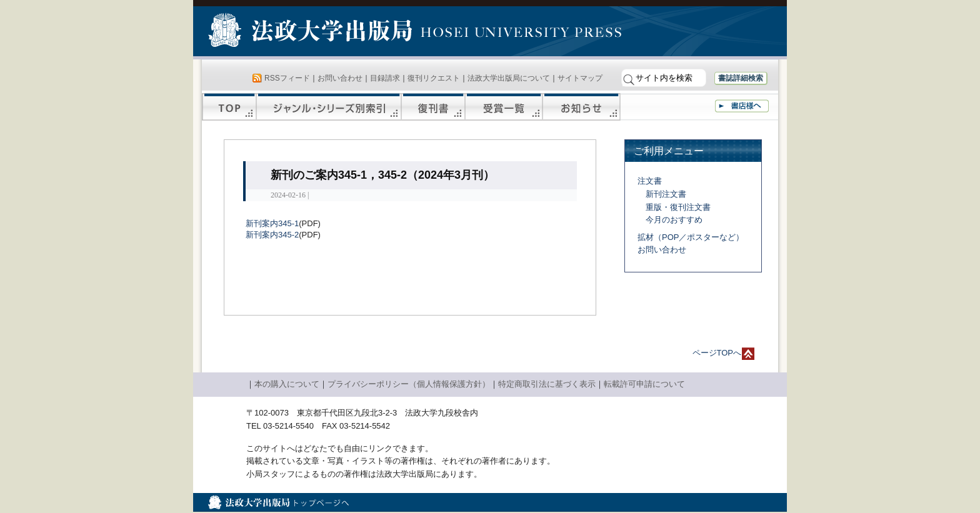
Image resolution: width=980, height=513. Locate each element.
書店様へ (742, 106)
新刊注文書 (666, 194)
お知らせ (582, 107)
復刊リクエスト (434, 78)
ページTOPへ (717, 353)
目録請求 (385, 78)
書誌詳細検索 (741, 78)
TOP (229, 107)
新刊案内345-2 (272, 235)
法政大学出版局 (312, 32)
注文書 (650, 181)
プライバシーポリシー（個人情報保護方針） (409, 384)
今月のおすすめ (674, 220)
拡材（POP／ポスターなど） (691, 237)
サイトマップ (580, 78)
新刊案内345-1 (272, 223)
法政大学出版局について (509, 78)
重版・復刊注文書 (678, 207)
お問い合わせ (340, 78)
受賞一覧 (504, 107)
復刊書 (433, 107)
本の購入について (287, 384)
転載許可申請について (644, 384)
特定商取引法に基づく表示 (547, 384)
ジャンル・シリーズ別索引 (329, 107)
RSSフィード (287, 78)
